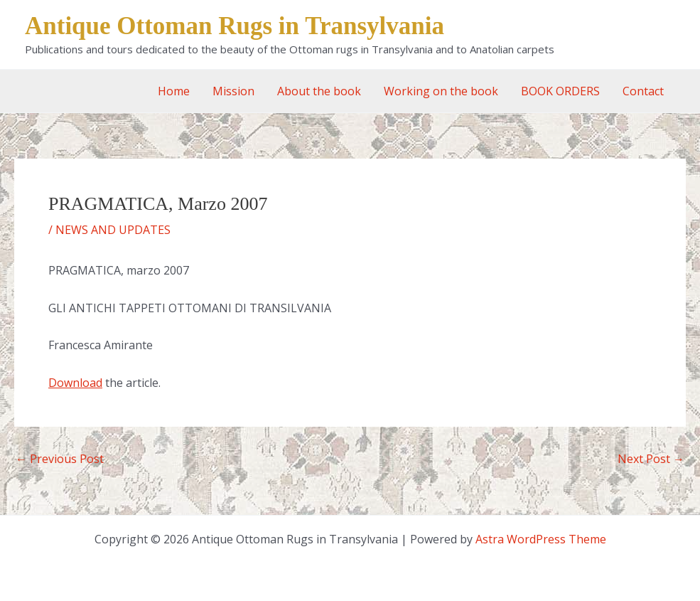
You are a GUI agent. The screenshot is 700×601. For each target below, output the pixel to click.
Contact (643, 91)
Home (174, 91)
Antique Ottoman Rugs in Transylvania (235, 26)
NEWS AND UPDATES (113, 230)
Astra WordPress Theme (541, 539)
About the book (319, 91)
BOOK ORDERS (560, 91)
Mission (233, 91)
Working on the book (441, 91)
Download (75, 383)
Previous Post (60, 459)
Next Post (651, 459)
